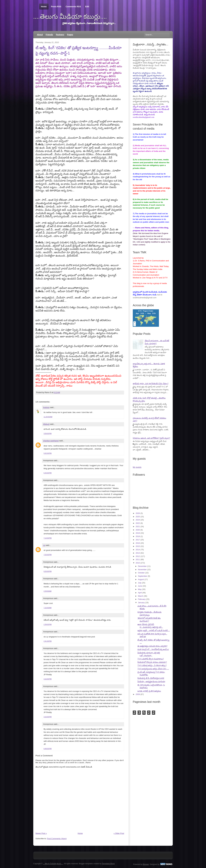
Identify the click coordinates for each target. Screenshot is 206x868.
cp (44, 545)
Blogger (146, 864)
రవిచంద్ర (46, 424)
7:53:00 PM (48, 555)
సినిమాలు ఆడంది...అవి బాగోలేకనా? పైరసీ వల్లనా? (151, 438)
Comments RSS (73, 7)
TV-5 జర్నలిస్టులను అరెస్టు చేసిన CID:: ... (153, 669)
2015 (138, 546)
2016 (138, 543)
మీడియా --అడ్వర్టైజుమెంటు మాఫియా (151, 682)
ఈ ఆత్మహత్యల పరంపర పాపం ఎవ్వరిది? (152, 646)
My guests (137, 467)
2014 (138, 550)
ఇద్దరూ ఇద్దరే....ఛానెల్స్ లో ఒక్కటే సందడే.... (154, 630)
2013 (138, 553)
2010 (138, 563)
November (142, 570)
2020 (138, 530)
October (141, 573)
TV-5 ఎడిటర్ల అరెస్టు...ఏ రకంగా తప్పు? (152, 665)
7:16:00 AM (48, 608)
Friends (49, 35)
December (142, 566)
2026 (138, 513)
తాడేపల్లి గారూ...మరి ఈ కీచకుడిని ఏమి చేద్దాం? (151, 384)
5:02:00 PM (48, 453)
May (140, 589)
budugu (46, 407)
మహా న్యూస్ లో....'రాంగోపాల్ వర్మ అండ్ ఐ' (153, 649)
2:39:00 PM (48, 624)
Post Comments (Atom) (57, 839)
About (40, 35)
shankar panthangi (51, 441)
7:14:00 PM (48, 538)
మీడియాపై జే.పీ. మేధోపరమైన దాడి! (151, 678)
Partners (60, 35)
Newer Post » (41, 833)
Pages (70, 35)
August (141, 579)
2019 (138, 533)
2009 (138, 694)
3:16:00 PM (48, 679)
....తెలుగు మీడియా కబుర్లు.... (70, 17)
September (143, 576)
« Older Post (119, 833)
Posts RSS (56, 7)
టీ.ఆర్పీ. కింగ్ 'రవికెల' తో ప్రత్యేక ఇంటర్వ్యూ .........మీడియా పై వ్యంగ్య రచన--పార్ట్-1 (79, 50)
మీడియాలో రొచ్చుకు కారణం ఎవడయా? (152, 662)
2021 (138, 526)
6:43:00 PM (48, 473)
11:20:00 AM (48, 417)
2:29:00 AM (48, 591)
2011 (138, 559)
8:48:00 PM (48, 749)
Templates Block (108, 864)
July (140, 583)
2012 (138, 556)
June (140, 586)
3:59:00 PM (48, 433)
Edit (87, 7)
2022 (138, 523)
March (141, 596)
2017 (138, 540)
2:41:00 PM (48, 641)
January (141, 603)
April (140, 593)
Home (44, 7)
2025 (138, 517)
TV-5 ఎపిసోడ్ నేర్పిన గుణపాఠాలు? (151, 659)
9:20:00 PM (48, 571)
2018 (138, 536)
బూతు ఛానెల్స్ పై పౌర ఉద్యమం (149, 691)
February (142, 599)
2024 (138, 520)
